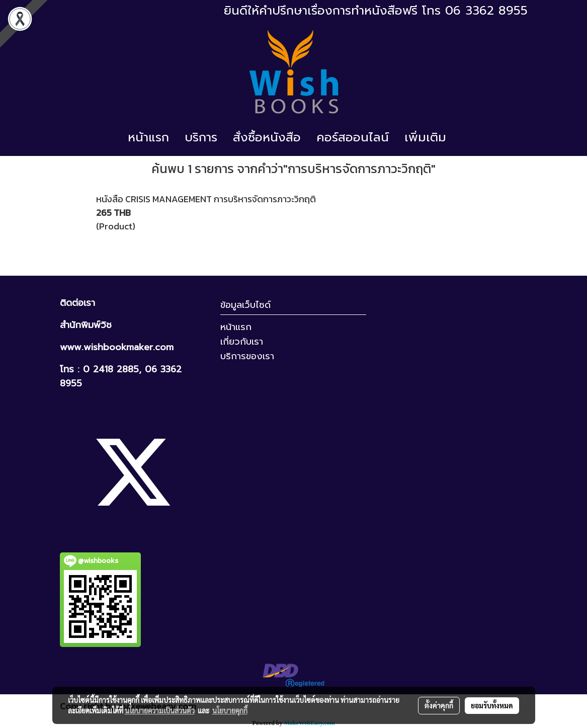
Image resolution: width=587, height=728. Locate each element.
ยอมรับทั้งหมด (492, 705)
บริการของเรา (247, 356)
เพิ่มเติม (425, 137)
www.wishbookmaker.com (117, 347)
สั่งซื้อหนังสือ (267, 137)
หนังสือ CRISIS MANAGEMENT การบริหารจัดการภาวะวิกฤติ (206, 199)
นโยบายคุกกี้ (230, 710)
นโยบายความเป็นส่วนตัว (160, 710)
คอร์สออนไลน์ (353, 137)
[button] (463, 137)
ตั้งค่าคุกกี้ (439, 705)
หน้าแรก (148, 137)
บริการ (201, 137)
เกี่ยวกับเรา (242, 342)
